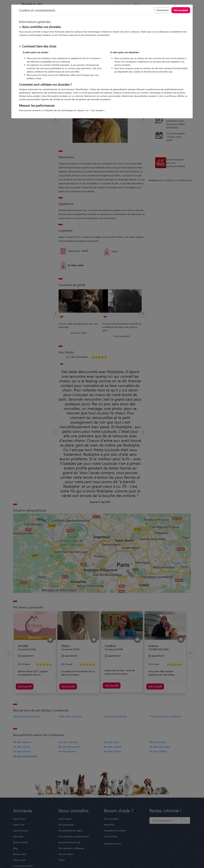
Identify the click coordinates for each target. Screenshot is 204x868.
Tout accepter (181, 10)
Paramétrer (163, 10)
